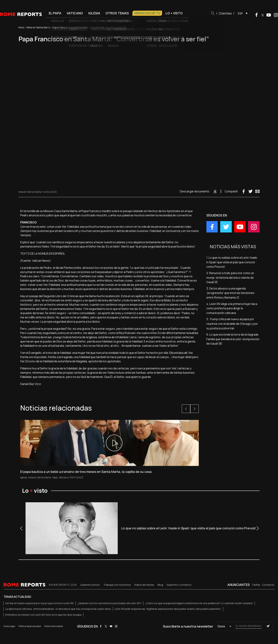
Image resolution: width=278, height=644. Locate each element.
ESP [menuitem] (240, 13)
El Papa (55, 13)
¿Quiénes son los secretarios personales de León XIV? (109, 603)
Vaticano (75, 13)
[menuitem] (242, 13)
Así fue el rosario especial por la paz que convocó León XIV (40, 603)
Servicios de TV (147, 13)
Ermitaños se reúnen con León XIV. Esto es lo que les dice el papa (43, 615)
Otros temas (117, 13)
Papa (55, 477)
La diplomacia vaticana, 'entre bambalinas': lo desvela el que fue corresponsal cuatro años (58, 609)
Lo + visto (174, 13)
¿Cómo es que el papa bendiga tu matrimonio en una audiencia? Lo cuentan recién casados (199, 603)
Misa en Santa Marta (38, 27)
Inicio (21, 27)
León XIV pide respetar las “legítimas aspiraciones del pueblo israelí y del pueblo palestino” (168, 609)
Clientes (225, 13)
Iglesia (94, 13)
